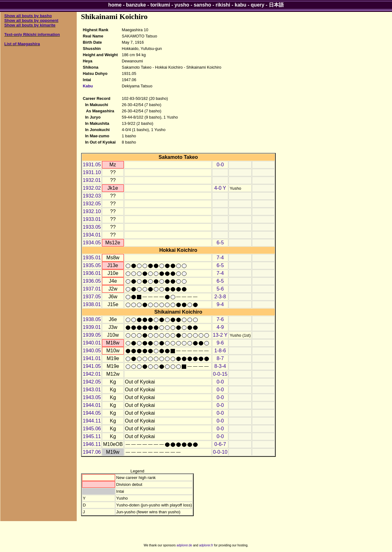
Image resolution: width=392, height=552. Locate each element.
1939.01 (92, 327)
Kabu (88, 86)
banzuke (136, 5)
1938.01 (92, 304)
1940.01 (92, 343)
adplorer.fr (206, 545)
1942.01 (92, 374)
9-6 (220, 343)
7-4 (220, 258)
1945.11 (92, 436)
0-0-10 (220, 452)
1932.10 (92, 211)
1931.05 (92, 165)
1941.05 (92, 366)
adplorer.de (184, 545)
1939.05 (92, 335)
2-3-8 (220, 297)
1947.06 (92, 452)
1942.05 (92, 382)
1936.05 (92, 281)
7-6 (220, 319)
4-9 (220, 327)
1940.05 (92, 351)
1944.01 (92, 405)
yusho (182, 5)
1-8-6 (220, 351)
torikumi (160, 5)
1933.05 (92, 227)
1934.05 (92, 243)
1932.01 (92, 180)
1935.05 (92, 265)
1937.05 (92, 297)
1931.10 (92, 172)
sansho (202, 5)
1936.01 (92, 273)
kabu (241, 5)
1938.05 (92, 319)
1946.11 (92, 444)
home (115, 5)
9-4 (220, 304)
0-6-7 (220, 444)
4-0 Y (220, 188)
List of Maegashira (22, 44)
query (258, 5)
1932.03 (92, 196)
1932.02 (92, 188)
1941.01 (92, 358)
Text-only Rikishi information (32, 34)
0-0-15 (220, 374)
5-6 (220, 289)
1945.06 (92, 429)
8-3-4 (220, 366)
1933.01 (92, 219)
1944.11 (92, 421)
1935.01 (92, 258)
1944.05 (92, 413)
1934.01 (92, 235)
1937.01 (92, 289)
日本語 (276, 5)
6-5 (220, 243)
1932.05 (92, 204)
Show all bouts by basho (28, 16)
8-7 (220, 358)
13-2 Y (220, 335)
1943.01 (92, 390)
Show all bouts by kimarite (30, 25)
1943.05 (92, 397)
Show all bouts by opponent (31, 20)
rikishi (223, 5)
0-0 (220, 165)
